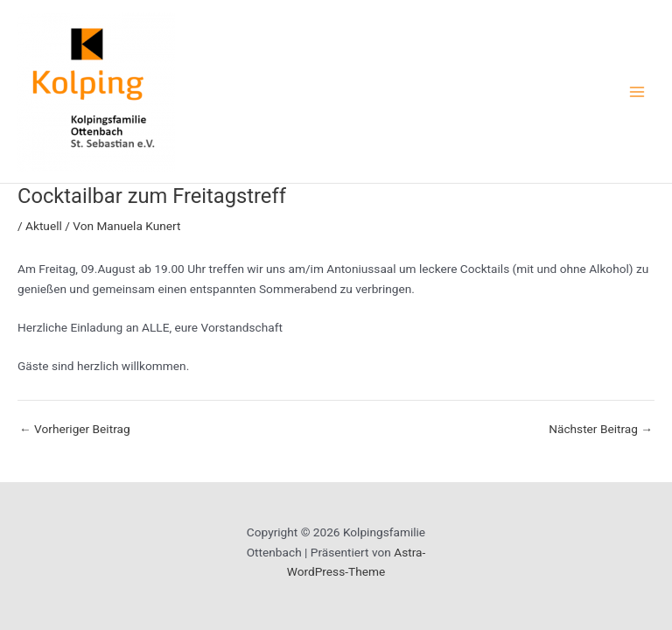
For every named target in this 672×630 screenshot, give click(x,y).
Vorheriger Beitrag (75, 430)
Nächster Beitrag (601, 430)
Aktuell (44, 226)
